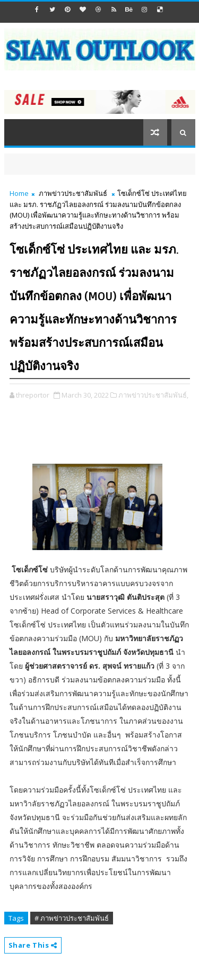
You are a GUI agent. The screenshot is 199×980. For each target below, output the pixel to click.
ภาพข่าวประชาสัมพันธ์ (73, 193)
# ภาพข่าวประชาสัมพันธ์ (72, 918)
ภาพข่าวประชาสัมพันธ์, (153, 395)
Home (19, 193)
